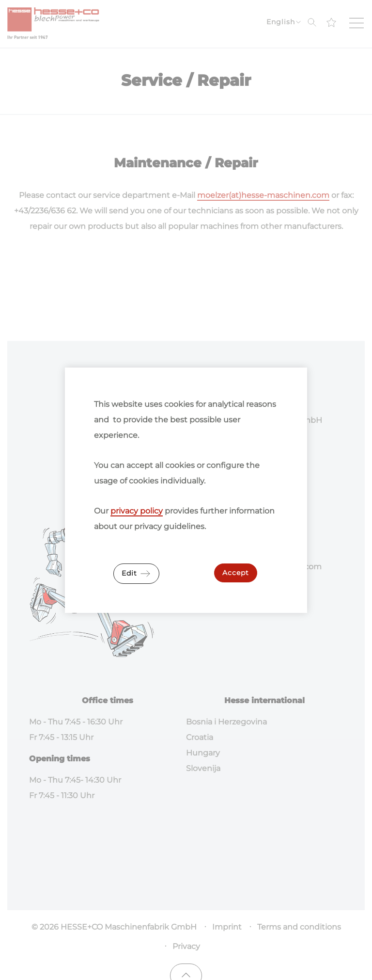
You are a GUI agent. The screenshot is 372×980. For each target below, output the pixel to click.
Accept (236, 573)
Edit (136, 574)
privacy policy (137, 511)
